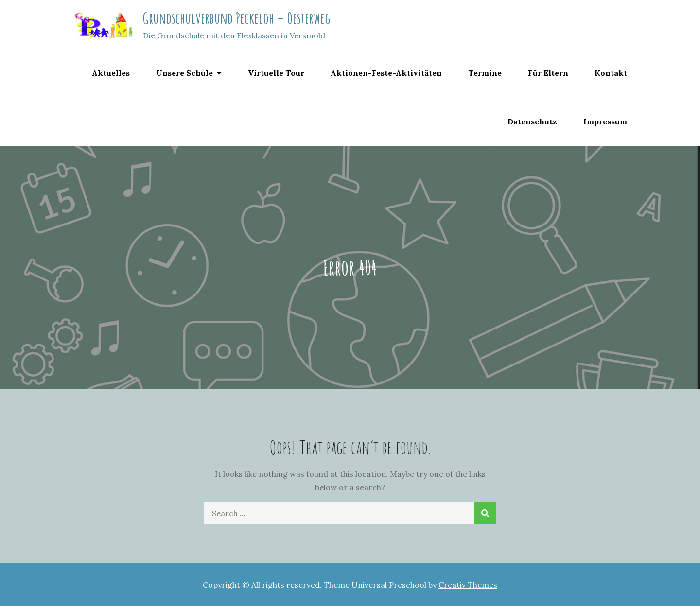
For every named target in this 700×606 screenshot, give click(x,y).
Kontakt (611, 73)
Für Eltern (548, 73)
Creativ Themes (468, 585)
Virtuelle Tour (276, 73)
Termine (485, 73)
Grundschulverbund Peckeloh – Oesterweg (236, 18)
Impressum (605, 121)
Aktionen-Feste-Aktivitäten (386, 73)
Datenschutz (532, 121)
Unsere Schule (184, 73)
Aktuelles (111, 73)
